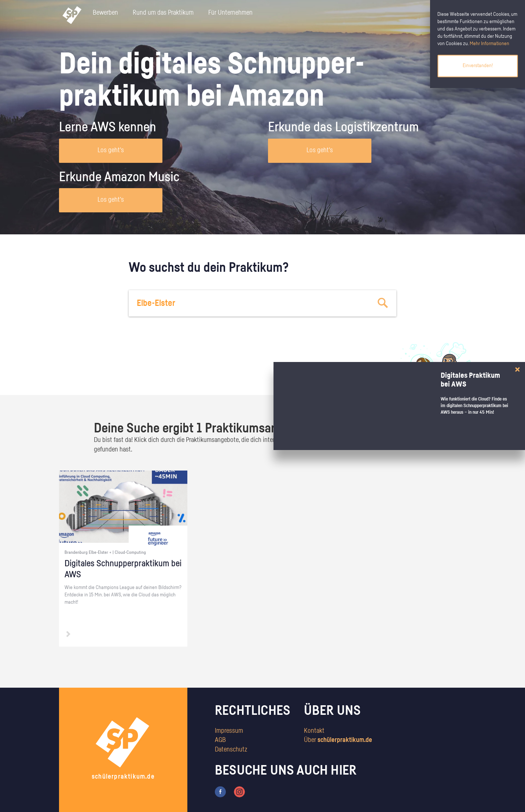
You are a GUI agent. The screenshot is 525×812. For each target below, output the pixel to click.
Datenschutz (231, 750)
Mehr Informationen (489, 44)
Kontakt (314, 731)
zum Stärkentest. (357, 376)
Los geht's (111, 150)
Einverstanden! (478, 66)
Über (338, 740)
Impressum (229, 731)
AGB (220, 740)
